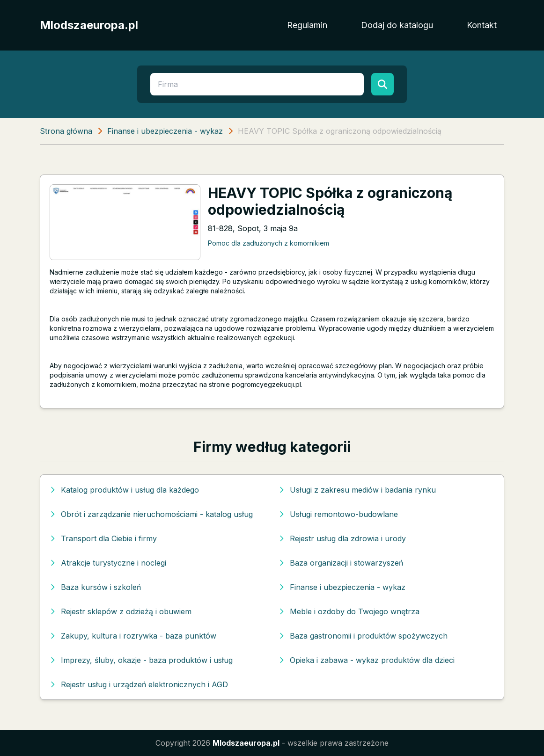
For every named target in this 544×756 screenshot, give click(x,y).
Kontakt (482, 25)
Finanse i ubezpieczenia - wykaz (165, 131)
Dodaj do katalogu (397, 25)
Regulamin (307, 25)
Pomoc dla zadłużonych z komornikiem (268, 243)
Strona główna (66, 131)
